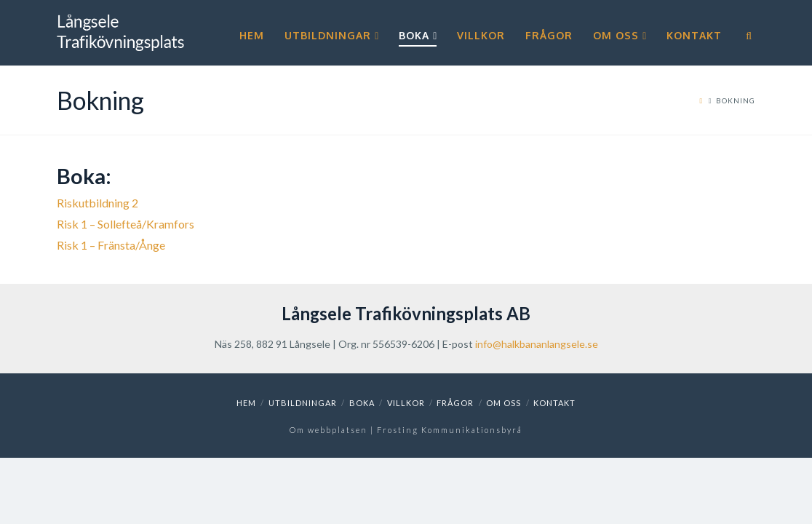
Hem (246, 403)
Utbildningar (303, 403)
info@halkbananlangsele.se (537, 344)
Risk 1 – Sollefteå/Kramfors (126, 224)
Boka (362, 403)
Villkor (406, 403)
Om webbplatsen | (333, 430)
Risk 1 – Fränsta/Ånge (111, 245)
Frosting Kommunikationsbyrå (450, 430)
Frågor (455, 403)
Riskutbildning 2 (97, 203)
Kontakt (554, 403)
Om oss (503, 403)
